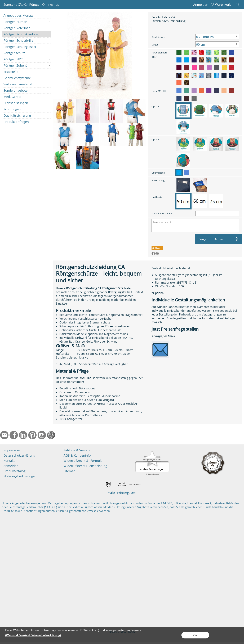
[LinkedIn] (23, 435)
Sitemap (70, 471)
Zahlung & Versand (77, 450)
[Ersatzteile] (26, 72)
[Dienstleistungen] (26, 103)
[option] (179, 52)
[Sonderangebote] (26, 90)
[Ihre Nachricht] (195, 226)
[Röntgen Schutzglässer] (26, 47)
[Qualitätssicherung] (26, 115)
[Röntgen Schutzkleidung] (26, 34)
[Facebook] (14, 435)
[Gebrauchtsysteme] (26, 78)
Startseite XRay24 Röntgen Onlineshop (31, 5)
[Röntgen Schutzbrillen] (26, 40)
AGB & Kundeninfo (77, 455)
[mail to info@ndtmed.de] (4, 435)
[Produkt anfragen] (26, 122)
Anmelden (201, 5)
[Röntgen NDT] (26, 59)
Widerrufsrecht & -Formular (84, 461)
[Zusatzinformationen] (217, 214)
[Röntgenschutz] (26, 53)
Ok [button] (195, 635)
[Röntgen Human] (26, 22)
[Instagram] (42, 435)
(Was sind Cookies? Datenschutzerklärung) (33, 635)
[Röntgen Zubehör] (26, 65)
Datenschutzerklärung (19, 455)
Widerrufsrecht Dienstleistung (85, 466)
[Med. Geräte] (26, 97)
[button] (238, 5)
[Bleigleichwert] (217, 37)
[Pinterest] (32, 435)
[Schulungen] (26, 109)
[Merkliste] (212, 5)
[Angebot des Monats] (26, 15)
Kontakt (9, 461)
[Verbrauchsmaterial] (26, 84)
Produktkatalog (14, 471)
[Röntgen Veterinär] (26, 28)
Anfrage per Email (163, 336)
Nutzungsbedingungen (20, 476)
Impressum (12, 450)
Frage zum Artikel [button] (211, 239)
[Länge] (217, 44)
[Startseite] (51, 435)
